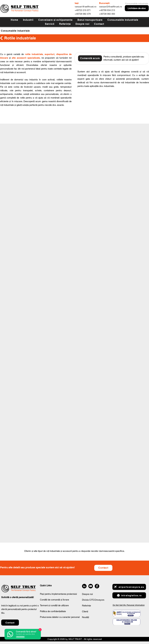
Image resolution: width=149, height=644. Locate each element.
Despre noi (87, 594)
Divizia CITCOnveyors (93, 600)
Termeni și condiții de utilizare (54, 605)
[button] (50, 24)
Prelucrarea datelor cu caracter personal (60, 617)
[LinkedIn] (84, 586)
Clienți (85, 611)
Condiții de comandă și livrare (54, 600)
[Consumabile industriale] (23, 31)
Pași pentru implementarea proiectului (58, 594)
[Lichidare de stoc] (137, 8)
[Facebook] (97, 586)
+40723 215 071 (83, 10)
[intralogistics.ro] (129, 595)
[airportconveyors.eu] (129, 587)
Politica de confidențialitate (53, 611)
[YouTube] (91, 586)
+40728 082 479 (83, 14)
